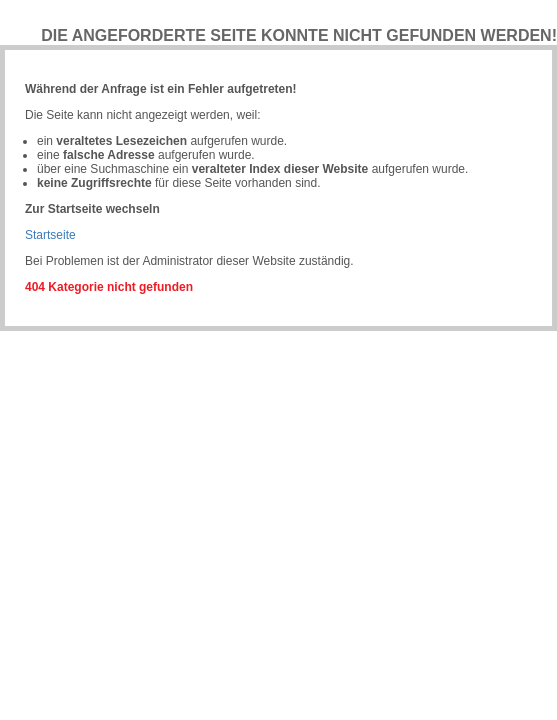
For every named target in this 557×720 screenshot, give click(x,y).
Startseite (50, 235)
